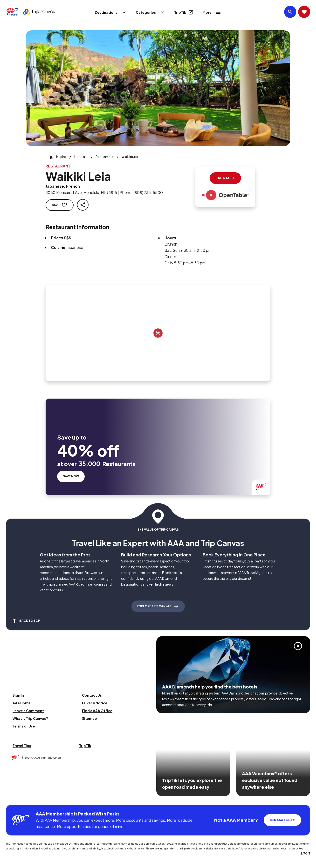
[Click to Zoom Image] (158, 88)
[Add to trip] (158, 333)
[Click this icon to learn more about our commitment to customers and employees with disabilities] (13, 799)
